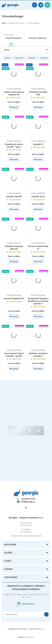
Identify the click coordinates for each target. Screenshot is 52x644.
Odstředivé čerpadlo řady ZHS (14, 247)
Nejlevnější (19, 58)
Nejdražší (32, 58)
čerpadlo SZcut (38, 196)
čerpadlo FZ (38, 144)
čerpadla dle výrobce (17, 23)
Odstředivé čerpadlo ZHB (38, 93)
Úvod (4, 23)
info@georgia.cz (28, 502)
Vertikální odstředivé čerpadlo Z (38, 355)
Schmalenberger (33, 23)
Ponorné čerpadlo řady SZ (38, 247)
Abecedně (44, 58)
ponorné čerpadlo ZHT (14, 298)
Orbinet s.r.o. (30, 637)
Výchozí (7, 58)
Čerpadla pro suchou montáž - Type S (14, 145)
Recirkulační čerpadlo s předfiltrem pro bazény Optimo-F (38, 301)
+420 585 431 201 (28, 499)
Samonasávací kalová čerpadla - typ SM (14, 355)
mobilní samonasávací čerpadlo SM (14, 93)
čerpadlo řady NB (14, 196)
